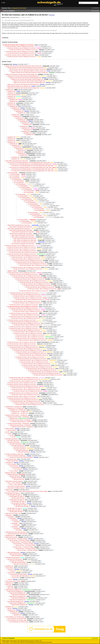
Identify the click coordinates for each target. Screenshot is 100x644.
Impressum (23, 642)
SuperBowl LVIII (8, 64)
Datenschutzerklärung (41, 642)
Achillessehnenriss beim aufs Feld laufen (16, 532)
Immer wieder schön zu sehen (13, 581)
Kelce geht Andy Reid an (12, 439)
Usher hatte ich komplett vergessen (14, 481)
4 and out (10, 579)
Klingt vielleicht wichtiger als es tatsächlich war (19, 86)
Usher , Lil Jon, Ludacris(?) (14, 483)
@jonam (10, 608)
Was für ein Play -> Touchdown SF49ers (17, 539)
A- (2, 3)
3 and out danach (12, 464)
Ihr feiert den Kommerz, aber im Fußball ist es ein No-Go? (20, 47)
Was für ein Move (10, 429)
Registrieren (97, 8)
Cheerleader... (9, 515)
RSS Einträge (5, 642)
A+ (4, 3)
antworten (6, 38)
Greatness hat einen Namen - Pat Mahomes (16, 415)
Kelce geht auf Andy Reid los (13, 558)
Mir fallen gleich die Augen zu (13, 493)
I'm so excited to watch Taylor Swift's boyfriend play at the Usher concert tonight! (27, 491)
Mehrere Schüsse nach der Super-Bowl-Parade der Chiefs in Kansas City (24, 66)
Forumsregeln (49, 642)
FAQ (9, 8)
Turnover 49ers (9, 568)
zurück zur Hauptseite (9, 11)
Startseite (5, 8)
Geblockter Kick (13, 418)
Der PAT (7, 432)
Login (93, 8)
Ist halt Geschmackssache (14, 95)
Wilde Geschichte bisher (11, 537)
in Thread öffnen (96, 11)
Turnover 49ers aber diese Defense (18, 574)
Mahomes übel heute (11, 473)
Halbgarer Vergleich (12, 271)
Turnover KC (11, 569)
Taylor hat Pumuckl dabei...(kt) (13, 513)
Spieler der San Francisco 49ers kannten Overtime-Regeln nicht (21, 74)
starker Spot (8, 585)
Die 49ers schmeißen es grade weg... (15, 454)
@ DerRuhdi (28, 18)
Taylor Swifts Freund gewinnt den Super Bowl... (17, 161)
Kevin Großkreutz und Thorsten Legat (15, 617)
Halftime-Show (9, 490)
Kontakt (18, 642)
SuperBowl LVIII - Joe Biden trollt (14, 407)
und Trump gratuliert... (13, 173)
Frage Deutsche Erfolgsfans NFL (14, 590)
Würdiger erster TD (10, 535)
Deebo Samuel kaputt (11, 459)
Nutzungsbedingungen (31, 642)
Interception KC (9, 463)
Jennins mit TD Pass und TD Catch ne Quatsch (21, 457)
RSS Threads (13, 642)
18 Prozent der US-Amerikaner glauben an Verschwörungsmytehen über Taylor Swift (28, 162)
